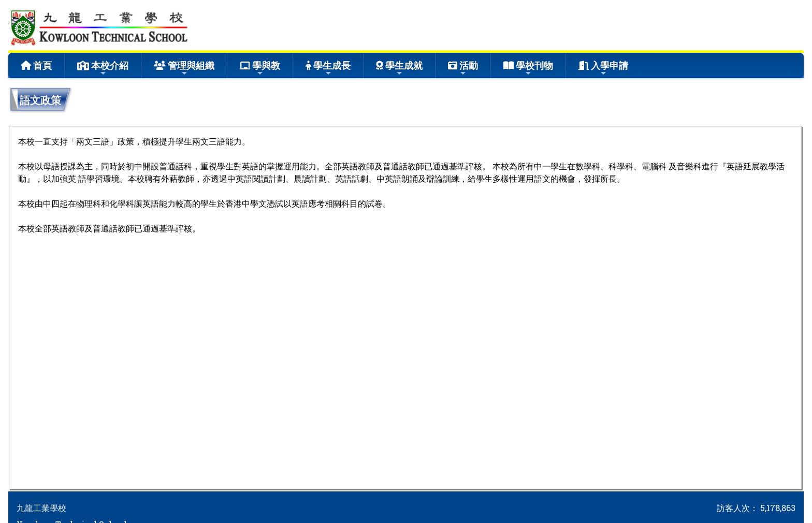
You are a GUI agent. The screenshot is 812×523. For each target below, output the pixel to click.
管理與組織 (184, 68)
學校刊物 (528, 68)
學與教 (260, 68)
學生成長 (328, 68)
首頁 (36, 65)
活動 (463, 68)
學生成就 (399, 68)
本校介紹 (103, 68)
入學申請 (603, 68)
